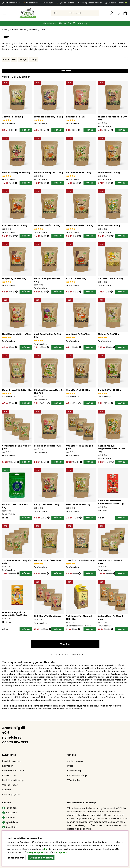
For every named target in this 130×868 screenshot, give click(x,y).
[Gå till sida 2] (54, 655)
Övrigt (34, 59)
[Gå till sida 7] (70, 655)
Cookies (6, 790)
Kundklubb (10, 828)
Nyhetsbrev (10, 823)
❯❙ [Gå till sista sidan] (83, 655)
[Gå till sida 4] (60, 655)
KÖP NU (26, 462)
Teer (43, 30)
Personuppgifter (11, 795)
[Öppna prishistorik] (16, 130)
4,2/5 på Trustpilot (67, 3)
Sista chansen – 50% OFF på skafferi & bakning (65, 23)
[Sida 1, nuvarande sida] (51, 655)
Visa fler (65, 645)
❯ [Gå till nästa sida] (76, 655)
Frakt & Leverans (11, 762)
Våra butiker (74, 781)
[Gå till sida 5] (63, 655)
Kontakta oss (9, 776)
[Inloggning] (112, 13)
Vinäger (23, 59)
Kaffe (6, 59)
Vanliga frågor (10, 786)
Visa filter (65, 71)
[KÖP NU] (26, 130)
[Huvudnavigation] (5, 13)
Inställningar (16, 858)
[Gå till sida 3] (57, 655)
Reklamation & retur (13, 771)
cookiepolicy (60, 853)
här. (46, 849)
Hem (4, 30)
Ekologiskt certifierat (118, 3)
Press (70, 766)
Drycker (33, 30)
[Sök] (75, 13)
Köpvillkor (7, 766)
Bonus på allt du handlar (91, 3)
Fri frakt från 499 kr (13, 3)
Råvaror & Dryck (18, 30)
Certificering (74, 771)
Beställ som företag (13, 781)
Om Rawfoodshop (77, 776)
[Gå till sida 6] (66, 655)
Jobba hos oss (75, 762)
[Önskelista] (118, 13)
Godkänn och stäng (41, 858)
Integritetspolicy (36, 853)
